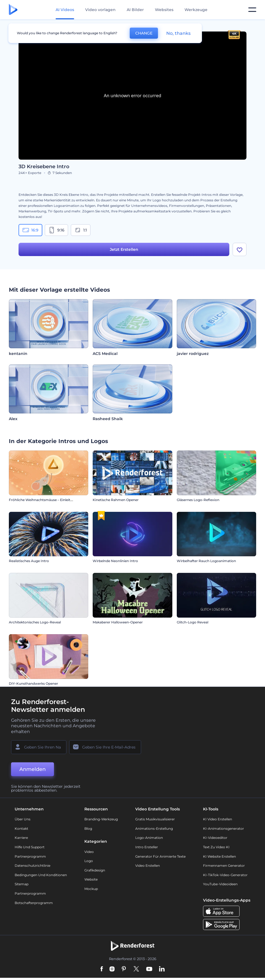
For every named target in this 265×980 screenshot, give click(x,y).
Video (89, 852)
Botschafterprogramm (34, 903)
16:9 (30, 230)
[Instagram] (112, 969)
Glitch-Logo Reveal (193, 622)
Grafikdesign (95, 870)
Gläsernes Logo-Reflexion (198, 500)
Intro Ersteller (147, 847)
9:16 (56, 230)
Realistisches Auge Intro (29, 561)
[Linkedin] (162, 969)
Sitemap (22, 884)
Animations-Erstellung (154, 828)
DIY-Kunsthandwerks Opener (33, 683)
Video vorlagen (100, 10)
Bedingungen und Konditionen (41, 875)
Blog (88, 828)
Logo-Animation (149, 838)
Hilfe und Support (30, 847)
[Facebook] (102, 969)
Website (91, 879)
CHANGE (144, 33)
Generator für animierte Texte (160, 856)
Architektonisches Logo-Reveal (35, 622)
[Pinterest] (124, 969)
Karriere (21, 838)
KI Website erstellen (219, 856)
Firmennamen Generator (224, 866)
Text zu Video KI (216, 847)
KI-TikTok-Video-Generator (225, 875)
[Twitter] (136, 969)
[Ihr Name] (39, 747)
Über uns (23, 819)
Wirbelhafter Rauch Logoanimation (206, 561)
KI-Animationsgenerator (224, 828)
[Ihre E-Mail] (105, 747)
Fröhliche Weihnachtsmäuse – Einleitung (43, 500)
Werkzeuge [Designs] (196, 10)
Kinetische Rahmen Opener (116, 500)
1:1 (81, 230)
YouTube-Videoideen (220, 884)
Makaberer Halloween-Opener (118, 622)
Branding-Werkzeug (101, 819)
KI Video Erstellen (218, 819)
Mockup (91, 889)
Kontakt (21, 828)
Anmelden (33, 769)
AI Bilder (135, 10)
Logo (89, 861)
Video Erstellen (148, 866)
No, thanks (178, 33)
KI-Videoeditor (215, 838)
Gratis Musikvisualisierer (155, 819)
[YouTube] (149, 969)
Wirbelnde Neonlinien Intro (115, 561)
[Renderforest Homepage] (13, 10)
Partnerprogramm (30, 856)
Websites (164, 10)
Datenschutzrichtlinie (33, 866)
